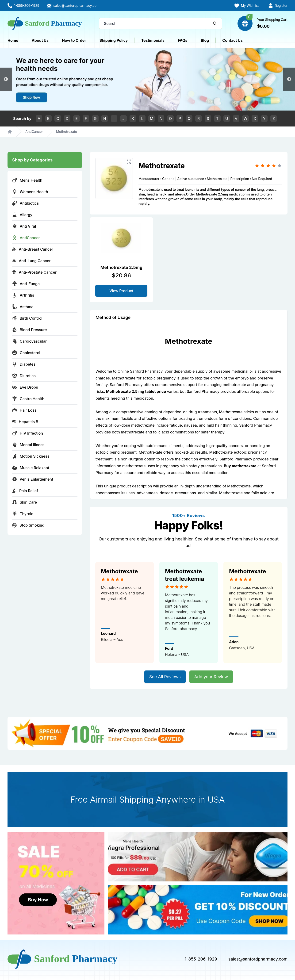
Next (289, 79)
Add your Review (211, 677)
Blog (205, 40)
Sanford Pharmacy (256, 425)
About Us (40, 40)
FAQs (183, 40)
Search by (22, 119)
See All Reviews (165, 677)
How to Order (74, 40)
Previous (6, 79)
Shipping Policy (114, 40)
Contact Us (232, 40)
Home (13, 40)
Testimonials (153, 40)
